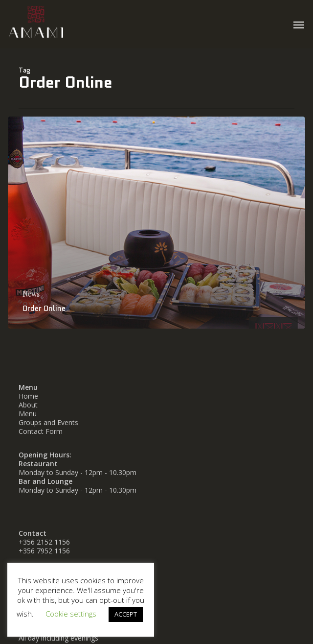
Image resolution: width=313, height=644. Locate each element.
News (31, 294)
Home (28, 396)
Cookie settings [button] (71, 614)
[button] (299, 24)
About (28, 405)
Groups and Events (48, 422)
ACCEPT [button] (126, 614)
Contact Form (41, 431)
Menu (28, 414)
